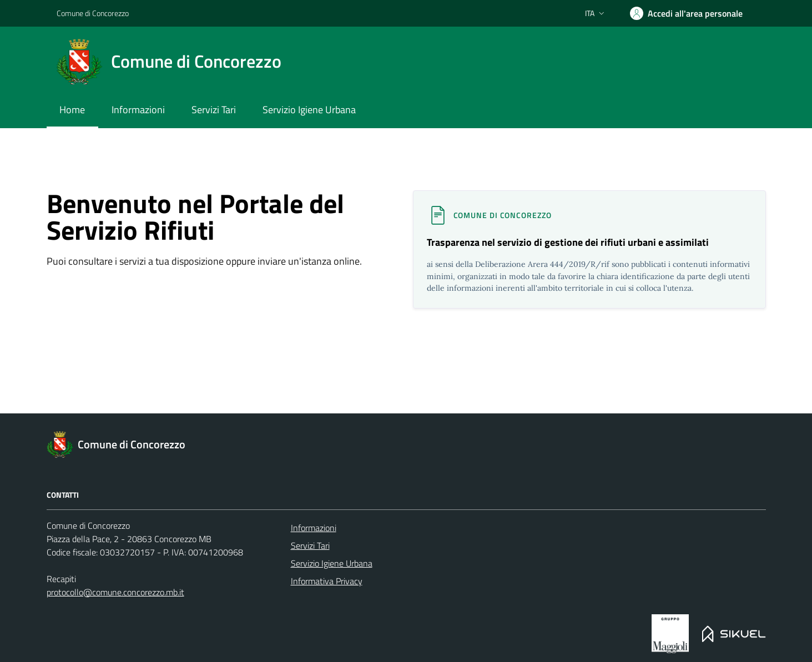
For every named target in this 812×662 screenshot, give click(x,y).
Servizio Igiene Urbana (332, 563)
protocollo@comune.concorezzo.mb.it (115, 592)
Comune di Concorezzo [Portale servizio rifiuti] (93, 13)
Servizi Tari (310, 545)
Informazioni (314, 528)
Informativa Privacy (327, 581)
